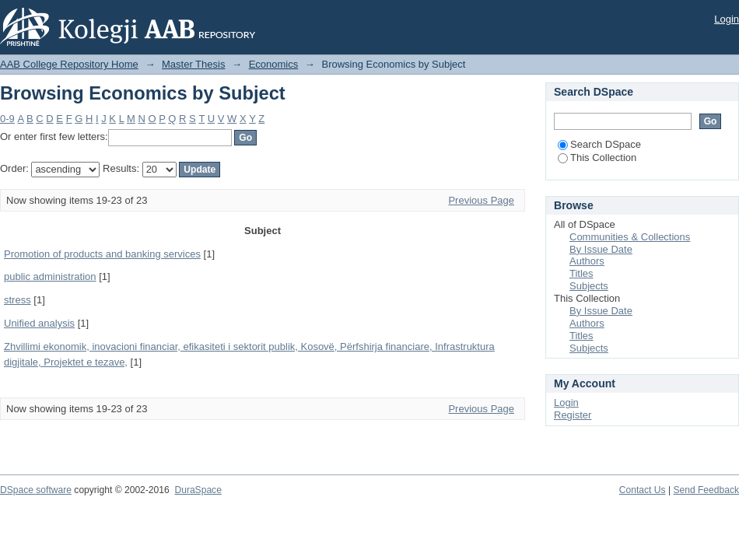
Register (573, 415)
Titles (581, 273)
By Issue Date (601, 249)
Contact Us (643, 490)
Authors (587, 261)
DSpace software (36, 490)
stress (18, 300)
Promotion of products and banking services (102, 254)
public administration (50, 276)
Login (727, 19)
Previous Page (481, 200)
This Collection (597, 157)
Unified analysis (39, 323)
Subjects (589, 286)
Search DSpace (599, 144)
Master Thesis (193, 64)
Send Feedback (706, 490)
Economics (274, 64)
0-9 (7, 119)
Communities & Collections (630, 237)
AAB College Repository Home (69, 64)
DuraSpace (198, 490)
